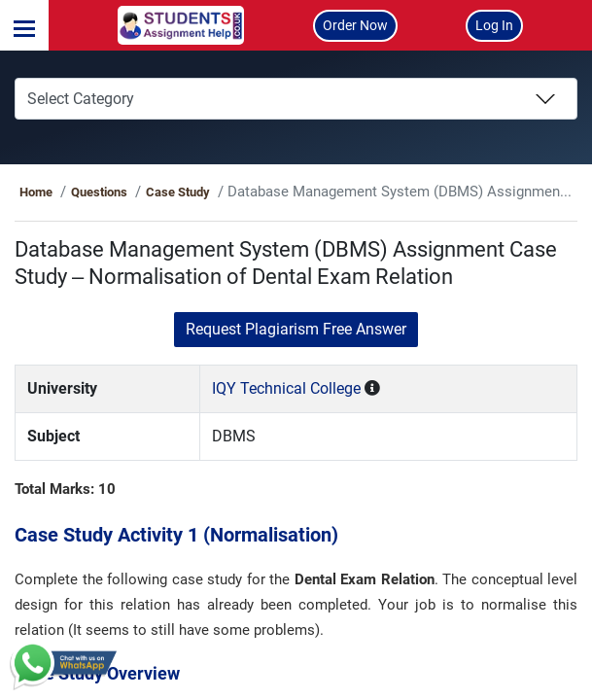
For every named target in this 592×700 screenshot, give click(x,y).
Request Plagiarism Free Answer (296, 329)
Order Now (355, 25)
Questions (132, 192)
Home (70, 192)
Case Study (211, 192)
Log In (494, 25)
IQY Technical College (298, 388)
